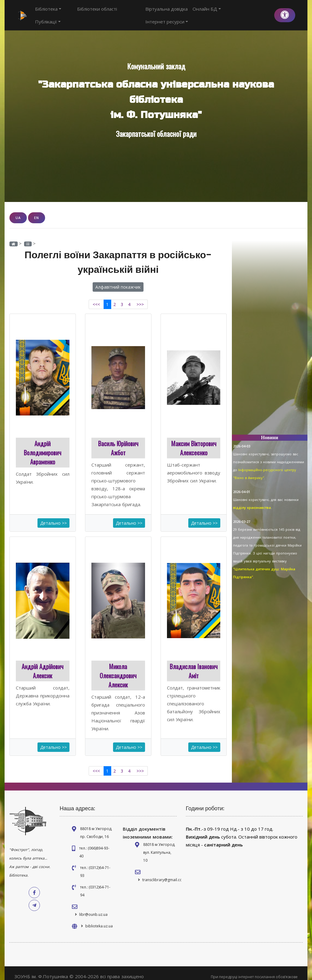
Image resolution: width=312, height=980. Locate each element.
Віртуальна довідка (167, 12)
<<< (96, 297)
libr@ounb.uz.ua (93, 907)
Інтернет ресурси (248, 12)
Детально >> (53, 516)
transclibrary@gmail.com (164, 873)
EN (37, 211)
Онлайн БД (208, 12)
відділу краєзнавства (252, 501)
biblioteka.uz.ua (99, 919)
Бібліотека (48, 12)
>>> (140, 297)
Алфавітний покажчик (118, 280)
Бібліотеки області (86, 12)
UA (18, 211)
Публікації (124, 12)
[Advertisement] (270, 332)
